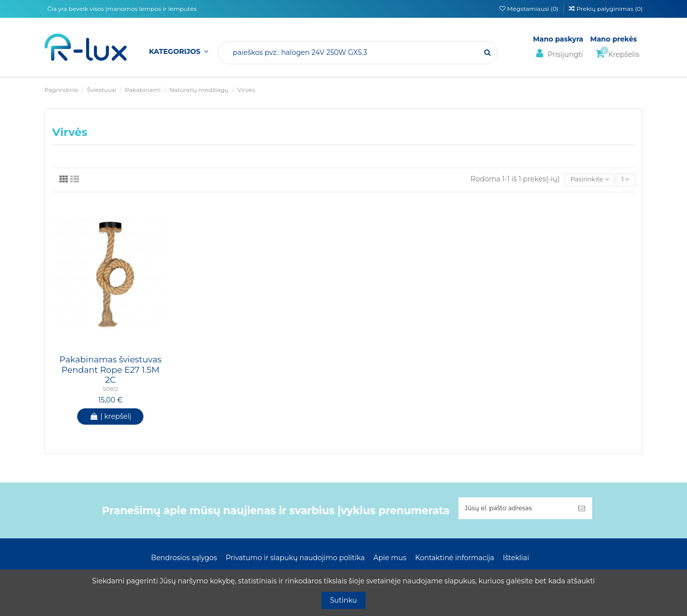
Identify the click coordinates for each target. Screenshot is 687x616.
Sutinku (343, 600)
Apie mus (390, 559)
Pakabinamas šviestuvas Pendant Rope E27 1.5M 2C (110, 371)
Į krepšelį (110, 417)
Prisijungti (558, 54)
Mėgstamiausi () (530, 9)
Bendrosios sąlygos (184, 559)
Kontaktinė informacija (455, 559)
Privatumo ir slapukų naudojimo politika (295, 559)
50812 (111, 391)
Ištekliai (516, 559)
